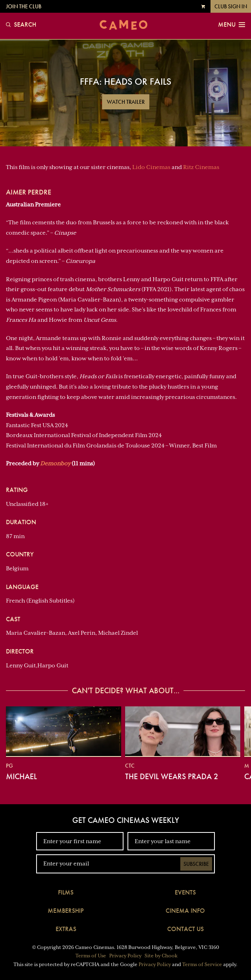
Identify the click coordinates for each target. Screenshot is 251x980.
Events (185, 892)
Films (66, 892)
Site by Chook (161, 956)
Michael (21, 776)
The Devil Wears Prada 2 (172, 776)
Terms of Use (91, 956)
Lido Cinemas (151, 167)
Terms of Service (202, 964)
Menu (232, 25)
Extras (66, 929)
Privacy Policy (125, 956)
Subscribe (196, 864)
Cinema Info (185, 911)
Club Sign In (231, 6)
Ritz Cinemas (201, 167)
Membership (66, 911)
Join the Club (24, 6)
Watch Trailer (126, 102)
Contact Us (185, 929)
